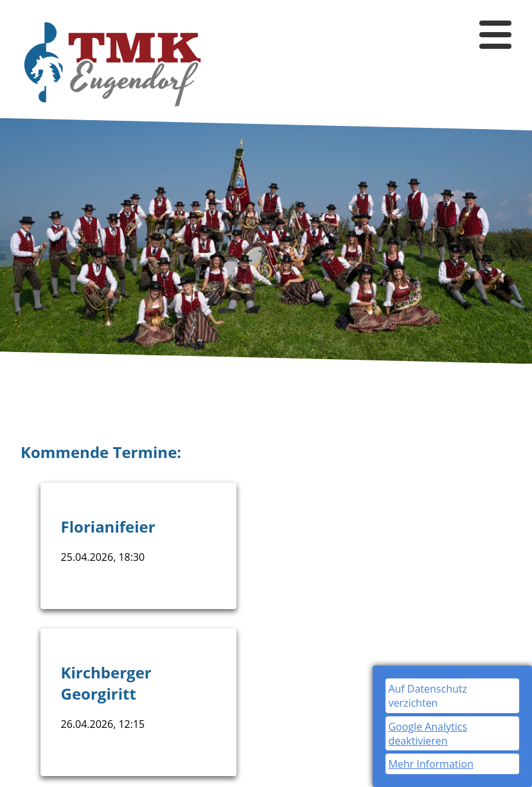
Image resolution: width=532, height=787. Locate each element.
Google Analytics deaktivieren (428, 734)
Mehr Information (431, 764)
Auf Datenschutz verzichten (428, 696)
